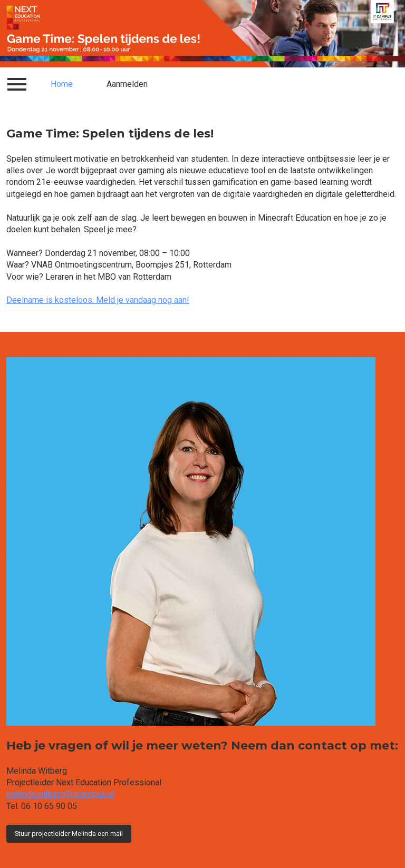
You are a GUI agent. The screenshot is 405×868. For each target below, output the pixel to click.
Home (62, 84)
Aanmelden (127, 84)
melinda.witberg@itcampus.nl (60, 794)
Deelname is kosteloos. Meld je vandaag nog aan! (98, 300)
